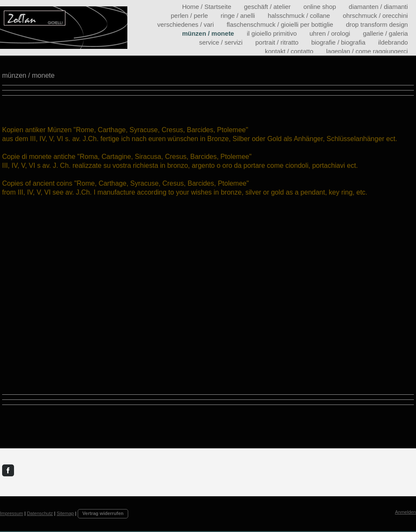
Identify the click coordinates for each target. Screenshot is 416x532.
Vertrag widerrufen (103, 513)
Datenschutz (40, 513)
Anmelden (405, 512)
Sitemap (65, 513)
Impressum (11, 513)
